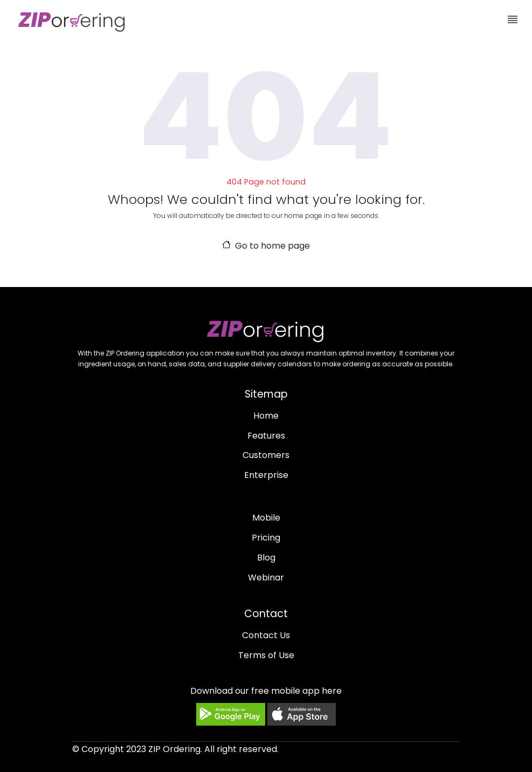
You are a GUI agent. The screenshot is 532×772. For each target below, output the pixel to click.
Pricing (266, 538)
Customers (266, 455)
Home (266, 416)
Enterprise (266, 475)
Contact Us (266, 635)
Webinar (266, 578)
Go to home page (266, 246)
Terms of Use (266, 655)
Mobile (266, 518)
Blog (266, 558)
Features (266, 436)
